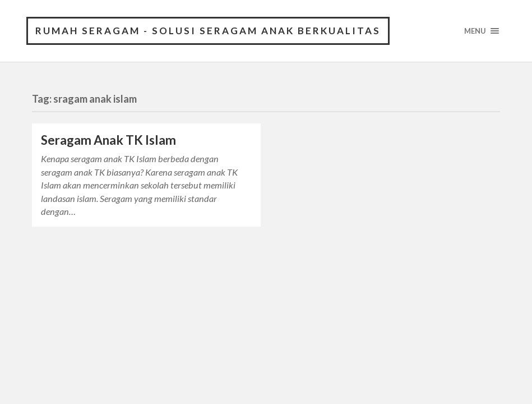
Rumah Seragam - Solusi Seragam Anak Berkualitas (208, 31)
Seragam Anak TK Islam (108, 140)
